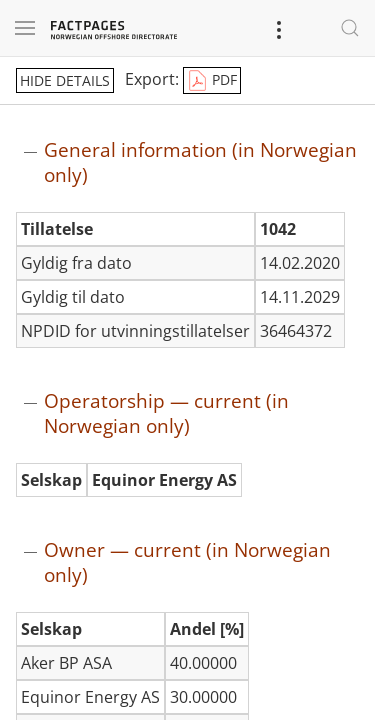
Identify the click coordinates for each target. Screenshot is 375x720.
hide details (65, 80)
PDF (212, 81)
